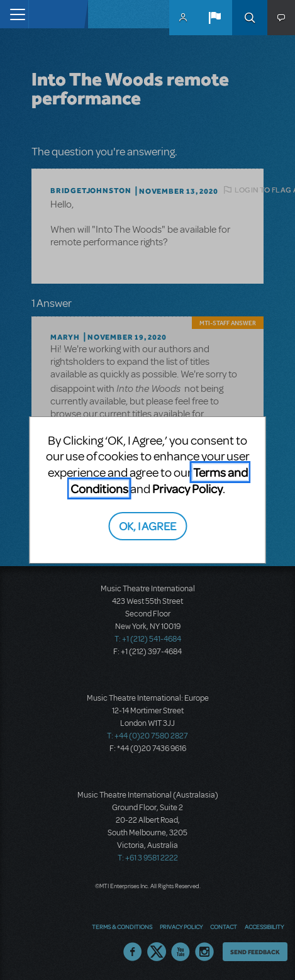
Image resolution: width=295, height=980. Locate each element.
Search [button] (250, 18)
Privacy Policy (187, 488)
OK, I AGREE (147, 526)
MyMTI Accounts (183, 18)
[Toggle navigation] (14, 14)
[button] (214, 18)
